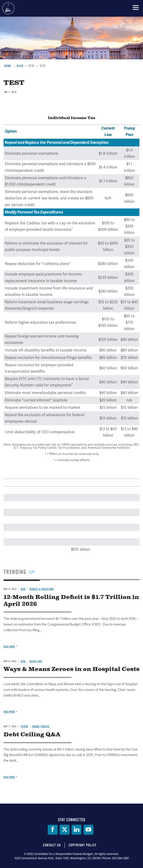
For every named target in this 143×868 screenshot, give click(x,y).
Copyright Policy (83, 845)
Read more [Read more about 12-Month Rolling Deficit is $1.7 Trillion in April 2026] (9, 647)
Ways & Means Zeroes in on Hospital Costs (71, 669)
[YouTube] (88, 830)
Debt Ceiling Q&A (32, 735)
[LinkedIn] (77, 830)
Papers (25, 726)
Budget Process (41, 726)
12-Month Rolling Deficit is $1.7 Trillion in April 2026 (71, 601)
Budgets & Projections (42, 589)
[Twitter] (65, 830)
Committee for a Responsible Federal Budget (8, 8)
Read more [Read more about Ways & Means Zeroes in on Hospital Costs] (9, 712)
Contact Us (52, 845)
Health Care (36, 661)
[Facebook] (53, 830)
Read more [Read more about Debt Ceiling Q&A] (9, 777)
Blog (23, 589)
